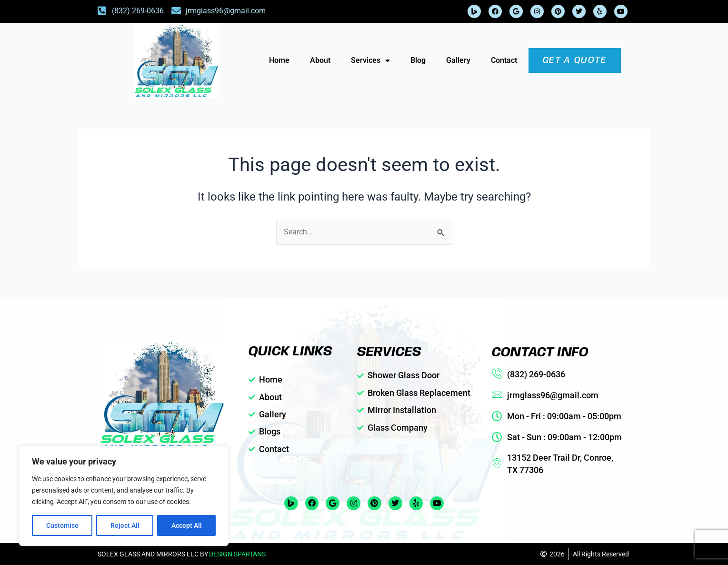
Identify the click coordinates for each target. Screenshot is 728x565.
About (320, 60)
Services (370, 61)
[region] (124, 496)
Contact (504, 60)
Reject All (125, 525)
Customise (62, 525)
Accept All (187, 525)
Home (279, 60)
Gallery (458, 60)
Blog (418, 60)
